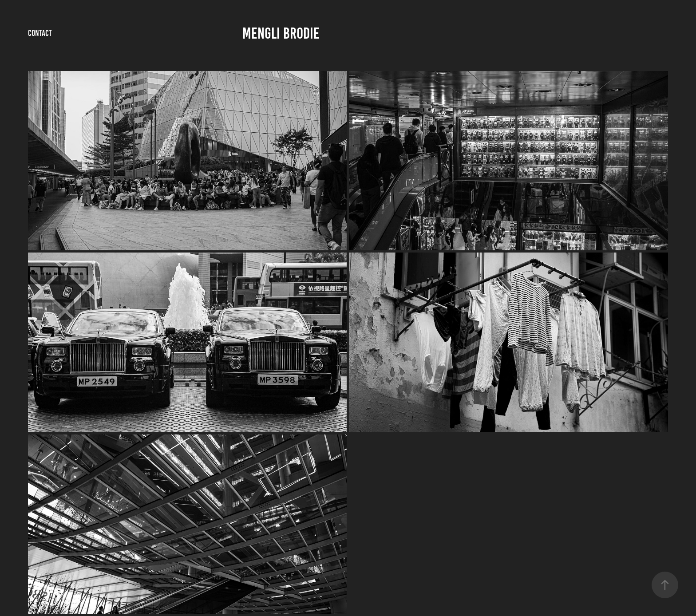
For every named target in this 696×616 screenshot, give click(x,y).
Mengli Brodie (281, 33)
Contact (40, 33)
